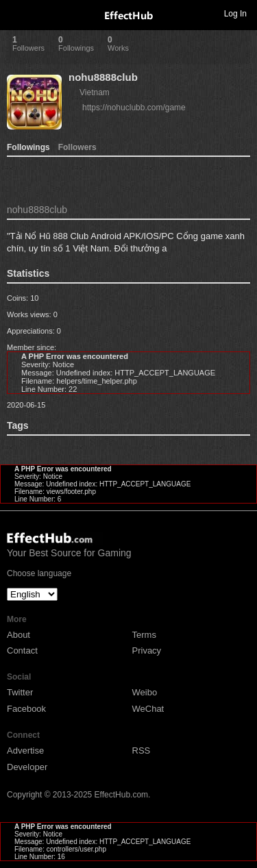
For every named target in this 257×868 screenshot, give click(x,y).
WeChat (148, 709)
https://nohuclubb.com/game (134, 108)
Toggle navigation (16, 13)
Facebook (26, 709)
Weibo (145, 692)
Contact (22, 650)
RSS (142, 751)
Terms (144, 635)
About (19, 635)
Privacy (147, 650)
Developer (27, 767)
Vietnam (95, 92)
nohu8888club (103, 77)
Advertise (25, 751)
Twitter (20, 692)
